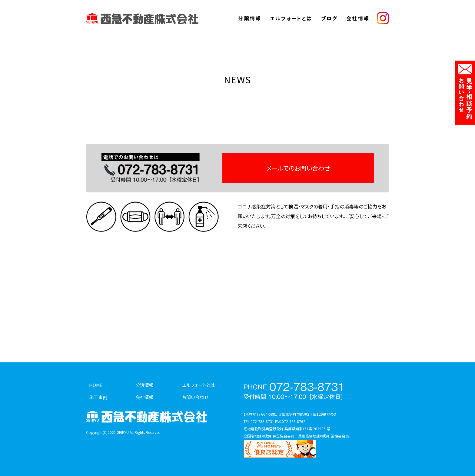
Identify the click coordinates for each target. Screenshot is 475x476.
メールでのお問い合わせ (298, 168)
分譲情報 (250, 18)
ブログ (330, 18)
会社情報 (358, 18)
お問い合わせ (195, 397)
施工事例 (98, 397)
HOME (96, 385)
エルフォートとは (291, 18)
